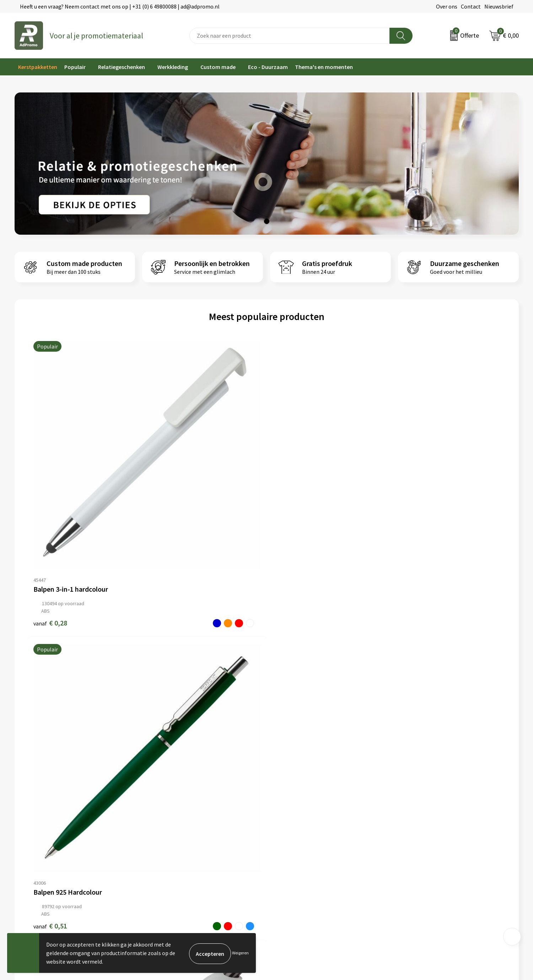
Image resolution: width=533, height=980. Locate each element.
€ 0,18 (411, 500)
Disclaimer (411, 826)
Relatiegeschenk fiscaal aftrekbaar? (185, 826)
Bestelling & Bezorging (298, 804)
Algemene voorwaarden (426, 794)
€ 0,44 (291, 500)
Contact (471, 6)
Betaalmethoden (291, 815)
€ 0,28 (50, 500)
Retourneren (286, 826)
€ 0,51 (170, 500)
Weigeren (240, 953)
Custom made (218, 67)
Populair (75, 67)
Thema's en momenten (324, 67)
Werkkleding (173, 67)
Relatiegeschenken (122, 67)
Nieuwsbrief (499, 6)
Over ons (447, 6)
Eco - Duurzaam (268, 67)
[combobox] (290, 36)
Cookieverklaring (418, 804)
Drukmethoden (161, 837)
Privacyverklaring (419, 815)
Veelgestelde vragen (167, 815)
